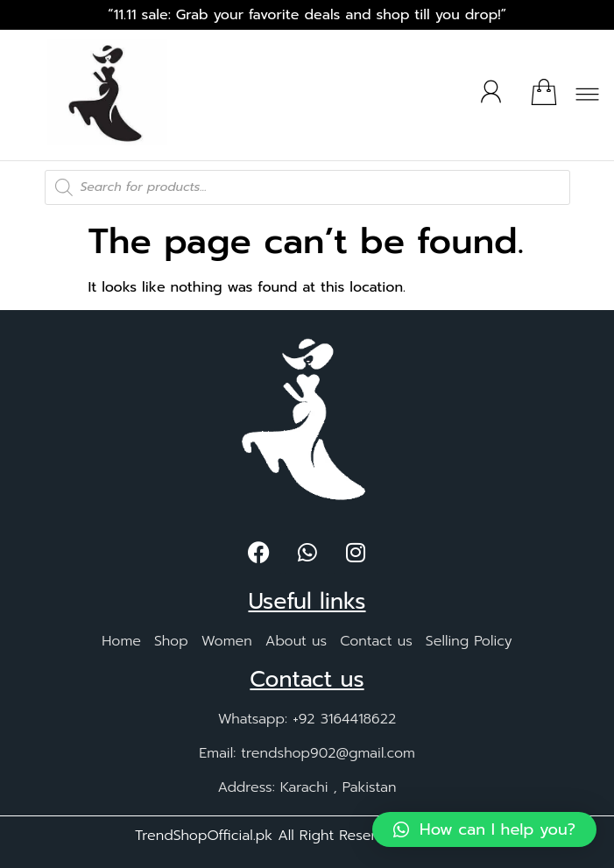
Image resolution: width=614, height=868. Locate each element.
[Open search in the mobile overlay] (307, 187)
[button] (588, 98)
